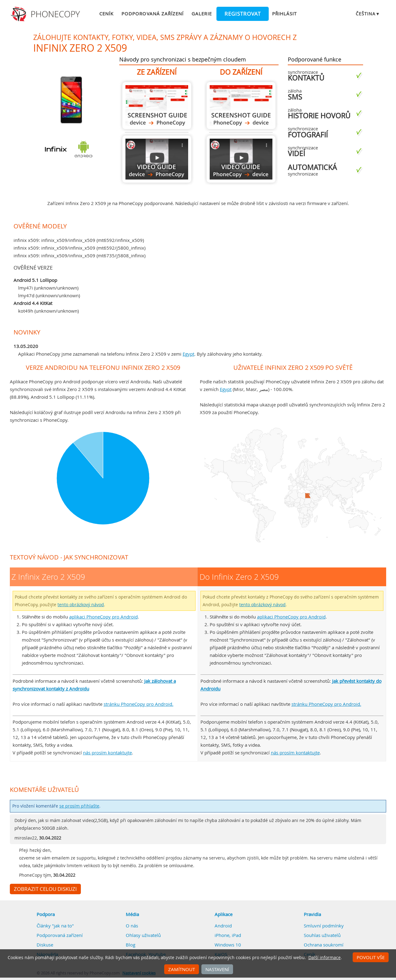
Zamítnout (182, 969)
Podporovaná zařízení (152, 14)
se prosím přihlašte (79, 806)
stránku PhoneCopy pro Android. (139, 704)
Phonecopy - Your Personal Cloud (46, 14)
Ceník (106, 14)
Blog (131, 945)
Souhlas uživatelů (322, 935)
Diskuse (45, 945)
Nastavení (217, 969)
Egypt (188, 354)
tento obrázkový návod (81, 605)
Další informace (325, 958)
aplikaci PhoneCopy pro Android (103, 617)
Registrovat (243, 14)
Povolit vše (371, 957)
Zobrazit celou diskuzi (45, 889)
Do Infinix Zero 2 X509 (241, 106)
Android (223, 926)
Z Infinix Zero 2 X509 (157, 106)
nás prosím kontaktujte (107, 753)
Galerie (202, 14)
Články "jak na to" (55, 926)
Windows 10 (228, 945)
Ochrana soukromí (324, 945)
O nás (132, 926)
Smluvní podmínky (324, 926)
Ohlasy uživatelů (143, 935)
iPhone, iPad (228, 935)
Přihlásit (284, 14)
